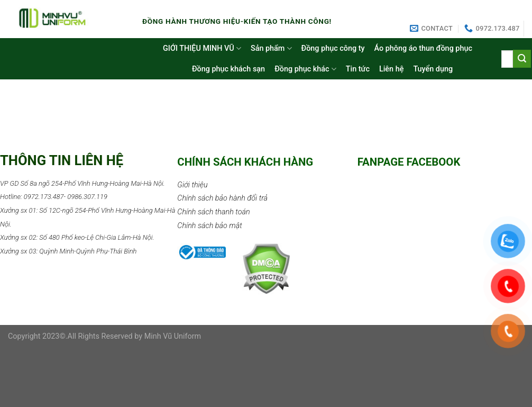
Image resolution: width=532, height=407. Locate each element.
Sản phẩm (271, 48)
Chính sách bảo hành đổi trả (222, 198)
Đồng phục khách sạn (228, 69)
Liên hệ (391, 69)
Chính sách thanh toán (213, 212)
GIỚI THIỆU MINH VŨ (202, 48)
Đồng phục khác (305, 69)
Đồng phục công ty (333, 48)
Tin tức (358, 69)
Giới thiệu (192, 185)
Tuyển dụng (433, 69)
